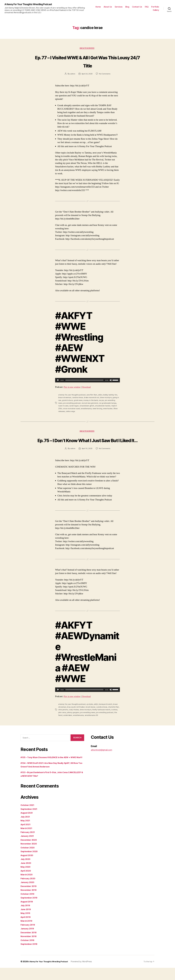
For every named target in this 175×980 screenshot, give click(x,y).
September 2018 (30, 956)
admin (72, 75)
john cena (67, 721)
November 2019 (30, 902)
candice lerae (78, 398)
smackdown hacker (104, 406)
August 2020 (28, 867)
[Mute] (111, 381)
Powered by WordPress (86, 974)
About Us (108, 7)
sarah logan (74, 406)
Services (119, 7)
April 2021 (26, 837)
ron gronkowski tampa (109, 404)
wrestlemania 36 (103, 724)
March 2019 (27, 933)
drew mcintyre (107, 398)
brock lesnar (92, 716)
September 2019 (30, 910)
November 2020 (30, 856)
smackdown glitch (87, 406)
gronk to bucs (70, 401)
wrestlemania (87, 409)
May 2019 (26, 925)
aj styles (91, 713)
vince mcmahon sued (72, 409)
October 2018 (28, 952)
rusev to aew (64, 406)
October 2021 (28, 817)
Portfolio (155, 7)
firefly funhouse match (106, 719)
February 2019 (29, 937)
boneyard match (107, 713)
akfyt (101, 395)
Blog (127, 7)
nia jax (105, 401)
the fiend (70, 724)
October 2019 (28, 906)
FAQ (147, 7)
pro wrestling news (94, 721)
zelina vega (71, 412)
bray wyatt (72, 716)
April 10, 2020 (87, 458)
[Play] (58, 381)
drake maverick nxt (92, 398)
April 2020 (26, 883)
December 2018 (30, 945)
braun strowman (65, 398)
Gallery (156, 10)
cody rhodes (78, 719)
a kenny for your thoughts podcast (72, 395)
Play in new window (73, 388)
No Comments (105, 75)
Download (89, 388)
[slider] (84, 381)
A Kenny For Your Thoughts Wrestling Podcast (32, 4)
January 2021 (28, 848)
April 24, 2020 (87, 75)
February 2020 (29, 891)
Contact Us (137, 7)
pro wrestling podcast (72, 404)
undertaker (79, 724)
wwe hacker (109, 409)
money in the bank (94, 401)
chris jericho (67, 719)
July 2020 (26, 871)
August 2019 (28, 914)
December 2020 (30, 852)
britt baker (81, 716)
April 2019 (26, 929)
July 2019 (26, 918)
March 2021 (27, 840)
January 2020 (28, 894)
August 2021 (28, 825)
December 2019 (30, 898)
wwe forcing (98, 409)
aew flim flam (93, 395)
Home (98, 7)
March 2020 (27, 887)
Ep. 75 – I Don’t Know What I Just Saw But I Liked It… (87, 445)
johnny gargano (79, 721)
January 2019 (28, 941)
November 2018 (30, 948)
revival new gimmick (91, 404)
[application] (87, 381)
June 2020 (27, 875)
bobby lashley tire (112, 395)
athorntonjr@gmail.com (104, 758)
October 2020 (28, 860)
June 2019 (26, 921)
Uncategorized (87, 49)
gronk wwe (81, 401)
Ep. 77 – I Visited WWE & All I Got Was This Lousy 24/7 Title (88, 62)
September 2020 (30, 864)
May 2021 (26, 833)
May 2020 (26, 879)
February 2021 (29, 844)
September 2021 (30, 821)
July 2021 (26, 829)
